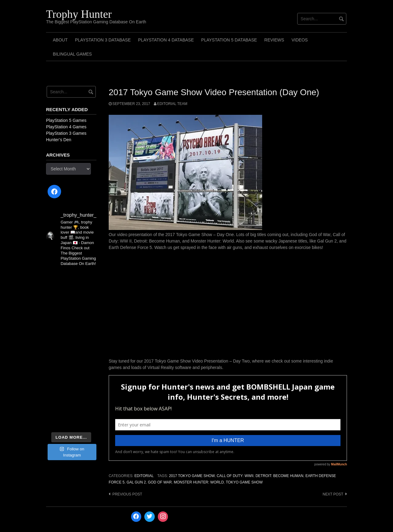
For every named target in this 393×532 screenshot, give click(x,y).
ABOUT (60, 40)
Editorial (144, 476)
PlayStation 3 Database (103, 40)
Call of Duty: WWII (235, 476)
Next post (333, 494)
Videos (300, 40)
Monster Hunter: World (199, 482)
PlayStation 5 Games (66, 120)
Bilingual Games (72, 54)
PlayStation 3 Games (66, 133)
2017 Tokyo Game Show (192, 476)
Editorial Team (172, 104)
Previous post (127, 494)
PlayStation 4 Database (166, 40)
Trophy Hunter (79, 14)
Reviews (274, 40)
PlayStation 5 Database (229, 40)
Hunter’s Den (59, 140)
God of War (160, 482)
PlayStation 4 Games (66, 127)
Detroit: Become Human (279, 476)
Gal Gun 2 (136, 482)
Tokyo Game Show (244, 482)
